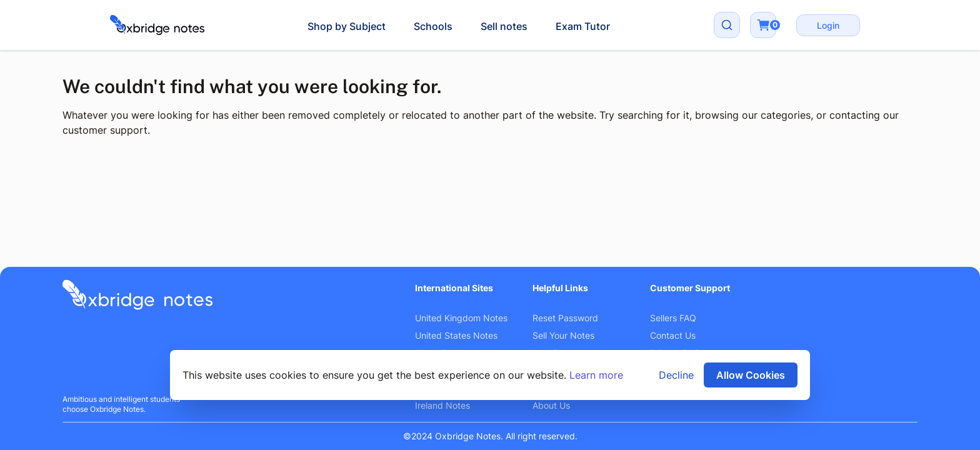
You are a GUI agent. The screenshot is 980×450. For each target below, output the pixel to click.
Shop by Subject (347, 26)
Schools (433, 26)
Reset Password (565, 318)
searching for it (653, 115)
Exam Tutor (583, 26)
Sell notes (504, 26)
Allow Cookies (751, 375)
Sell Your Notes (563, 335)
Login (828, 25)
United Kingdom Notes (461, 318)
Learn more (596, 375)
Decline (676, 375)
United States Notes (456, 335)
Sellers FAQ (673, 318)
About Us (551, 405)
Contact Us (673, 335)
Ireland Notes (442, 405)
